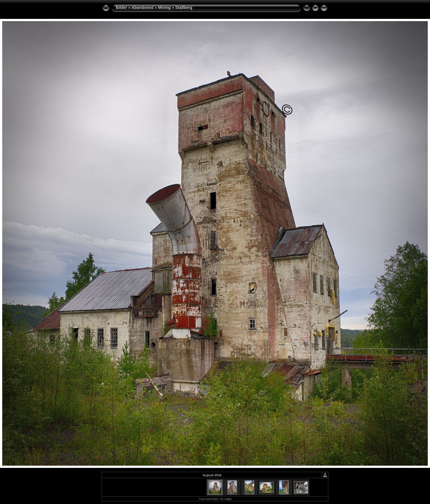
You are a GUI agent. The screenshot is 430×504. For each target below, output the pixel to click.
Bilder (122, 8)
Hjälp (228, 499)
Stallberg (184, 8)
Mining (164, 8)
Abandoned (142, 8)
